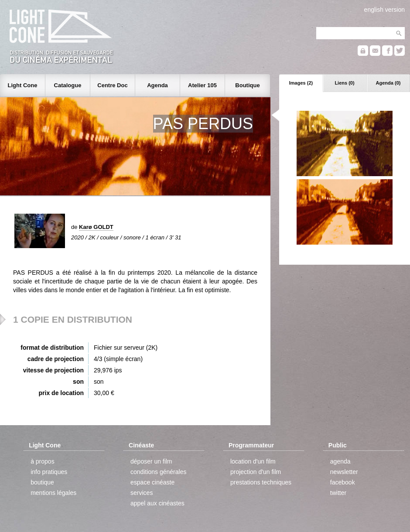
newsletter (344, 472)
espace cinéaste (152, 482)
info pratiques (49, 472)
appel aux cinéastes (157, 503)
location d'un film (253, 461)
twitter (338, 493)
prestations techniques (261, 482)
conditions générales (158, 472)
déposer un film (151, 461)
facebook (343, 482)
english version (384, 10)
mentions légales (53, 493)
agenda (340, 461)
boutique (42, 482)
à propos (42, 461)
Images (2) (301, 83)
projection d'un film (256, 472)
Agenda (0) (388, 83)
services (142, 493)
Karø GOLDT (96, 227)
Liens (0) (344, 83)
